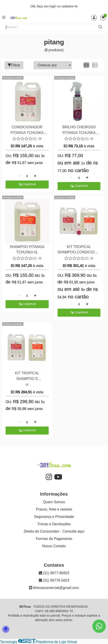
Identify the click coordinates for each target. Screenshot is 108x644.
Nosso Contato (54, 546)
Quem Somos (54, 502)
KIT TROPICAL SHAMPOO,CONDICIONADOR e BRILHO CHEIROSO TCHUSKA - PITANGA (79, 250)
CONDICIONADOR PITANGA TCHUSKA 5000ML (27, 130)
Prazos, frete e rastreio (54, 509)
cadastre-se (70, 6)
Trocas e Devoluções (54, 524)
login (53, 6)
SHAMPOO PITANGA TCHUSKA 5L (27, 249)
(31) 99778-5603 (54, 580)
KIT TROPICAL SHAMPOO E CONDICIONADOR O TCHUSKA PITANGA (27, 376)
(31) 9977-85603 (54, 573)
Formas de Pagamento (54, 539)
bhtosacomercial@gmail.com (54, 588)
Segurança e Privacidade (54, 517)
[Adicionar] (35, 176)
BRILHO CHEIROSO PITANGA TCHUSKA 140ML (79, 130)
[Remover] (19, 176)
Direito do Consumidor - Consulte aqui (54, 531)
